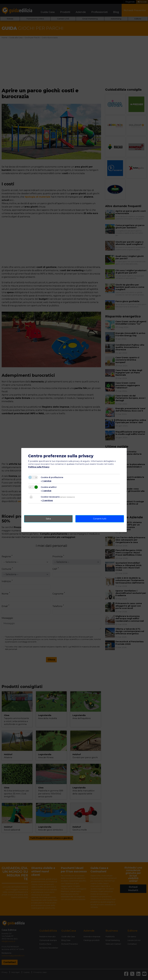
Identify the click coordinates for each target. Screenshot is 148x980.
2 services (47, 500)
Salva (48, 519)
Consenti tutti (100, 519)
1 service (46, 481)
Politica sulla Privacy (39, 467)
